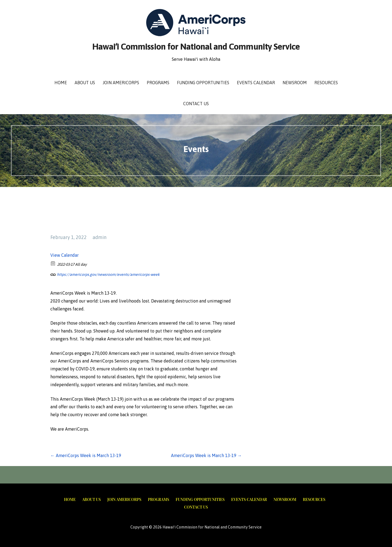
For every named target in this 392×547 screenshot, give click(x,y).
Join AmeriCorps (121, 83)
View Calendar (65, 255)
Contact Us (196, 104)
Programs (158, 83)
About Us (85, 83)
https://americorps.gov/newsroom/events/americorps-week (105, 274)
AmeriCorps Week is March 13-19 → (206, 455)
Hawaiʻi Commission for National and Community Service (196, 46)
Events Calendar (256, 83)
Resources (326, 83)
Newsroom (295, 83)
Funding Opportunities (203, 83)
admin (99, 237)
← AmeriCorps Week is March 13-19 (86, 455)
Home (61, 83)
